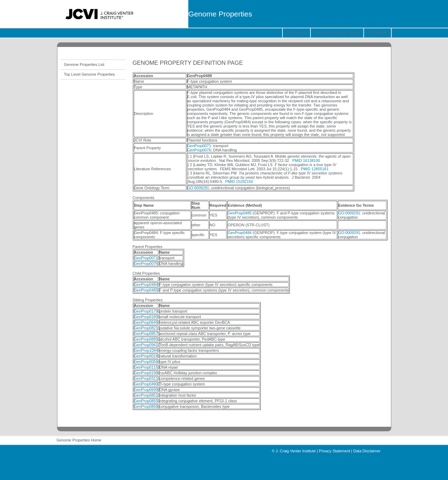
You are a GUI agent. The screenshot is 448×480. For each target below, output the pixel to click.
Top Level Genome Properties (90, 74)
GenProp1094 (146, 350)
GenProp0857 (146, 334)
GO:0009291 (198, 188)
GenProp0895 (146, 339)
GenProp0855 (146, 401)
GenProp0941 (146, 345)
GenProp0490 (146, 384)
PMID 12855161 (315, 169)
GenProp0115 (146, 367)
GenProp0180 (146, 317)
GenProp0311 (146, 378)
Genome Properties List (84, 64)
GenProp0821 (146, 328)
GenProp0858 (146, 406)
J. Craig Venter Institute (296, 451)
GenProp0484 (240, 233)
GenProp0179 (146, 311)
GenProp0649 (146, 322)
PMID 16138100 (306, 160)
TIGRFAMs (377, 33)
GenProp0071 (199, 146)
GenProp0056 (146, 362)
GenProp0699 (146, 390)
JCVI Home (296, 33)
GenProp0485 (240, 213)
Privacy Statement (334, 451)
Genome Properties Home (337, 33)
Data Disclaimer (367, 451)
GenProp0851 (146, 395)
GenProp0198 (146, 373)
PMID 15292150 (239, 181)
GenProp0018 (146, 356)
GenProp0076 (199, 150)
